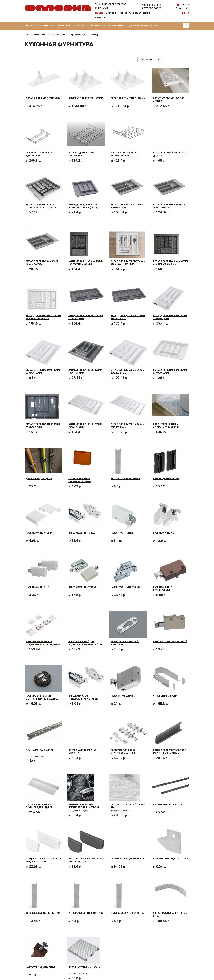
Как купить (125, 13)
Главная (99, 13)
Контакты (100, 17)
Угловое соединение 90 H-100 (127, 913)
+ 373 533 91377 (151, 5)
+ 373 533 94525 (151, 8)
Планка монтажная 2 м (39, 750)
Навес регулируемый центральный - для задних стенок (42, 699)
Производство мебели (51, 26)
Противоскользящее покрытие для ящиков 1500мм (39, 807)
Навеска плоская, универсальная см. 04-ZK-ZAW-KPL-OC (83, 699)
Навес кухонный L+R (165, 533)
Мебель (31, 26)
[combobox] (149, 59)
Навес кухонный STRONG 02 (126, 587)
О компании (112, 13)
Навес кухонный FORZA (39, 533)
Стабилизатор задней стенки (171, 859)
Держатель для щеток (39, 479)
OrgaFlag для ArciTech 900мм (128, 98)
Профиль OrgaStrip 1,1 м (167, 804)
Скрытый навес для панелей (127, 859)
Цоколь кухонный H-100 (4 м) (85, 967)
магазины (104, 8)
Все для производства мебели (85, 26)
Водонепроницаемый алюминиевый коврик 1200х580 (166, 427)
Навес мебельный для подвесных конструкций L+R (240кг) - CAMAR (85, 644)
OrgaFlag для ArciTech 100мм (43, 98)
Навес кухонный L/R (122, 533)
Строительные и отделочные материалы (132, 26)
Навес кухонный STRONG (82, 587)
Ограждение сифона (165, 696)
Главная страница (32, 35)
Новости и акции (142, 13)
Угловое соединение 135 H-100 (43, 913)
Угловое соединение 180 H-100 (86, 913)
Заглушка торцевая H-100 (126, 479)
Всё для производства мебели (55, 35)
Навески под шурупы (123, 696)
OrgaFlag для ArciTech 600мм (86, 98)
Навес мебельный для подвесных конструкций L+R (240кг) (43, 644)
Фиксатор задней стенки (41, 967)
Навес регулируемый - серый (170, 641)
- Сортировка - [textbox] (147, 59)
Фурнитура (75, 35)
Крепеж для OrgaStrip (166, 479)
